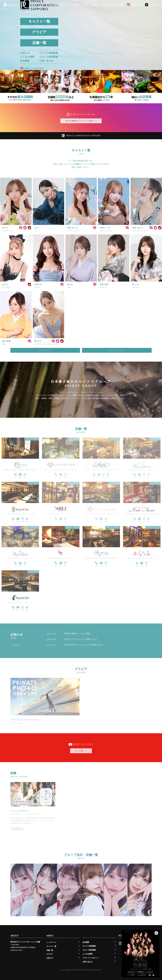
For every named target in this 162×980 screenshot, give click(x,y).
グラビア (39, 32)
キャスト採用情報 (49, 53)
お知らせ (25, 53)
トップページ (51, 942)
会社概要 (25, 61)
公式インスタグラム (32, 68)
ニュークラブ (45, 350)
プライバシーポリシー (91, 958)
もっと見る (81, 751)
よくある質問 (27, 57)
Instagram (135, 5)
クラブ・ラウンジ (117, 350)
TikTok (152, 5)
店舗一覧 (39, 43)
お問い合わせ (46, 61)
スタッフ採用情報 (49, 57)
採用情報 (120, 5)
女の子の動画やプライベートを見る (81, 121)
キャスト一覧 (39, 21)
